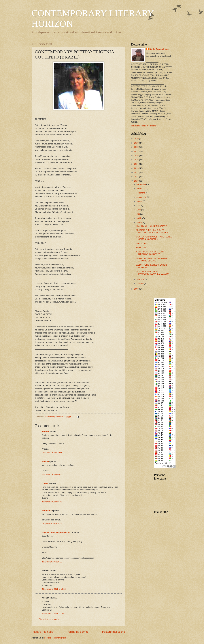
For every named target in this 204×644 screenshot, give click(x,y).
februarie (141, 279)
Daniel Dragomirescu (159, 49)
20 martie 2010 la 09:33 (52, 474)
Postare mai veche (114, 632)
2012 (137, 172)
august (140, 201)
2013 (137, 168)
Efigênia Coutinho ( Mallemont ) (56, 532)
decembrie (141, 184)
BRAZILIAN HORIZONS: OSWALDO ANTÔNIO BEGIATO (152, 259)
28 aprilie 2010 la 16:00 (52, 562)
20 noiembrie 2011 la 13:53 (54, 614)
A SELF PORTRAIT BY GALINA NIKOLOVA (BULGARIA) (150, 253)
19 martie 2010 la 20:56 (52, 453)
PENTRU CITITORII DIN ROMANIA (152, 226)
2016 (137, 156)
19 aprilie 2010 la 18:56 (52, 523)
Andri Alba (47, 510)
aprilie (139, 218)
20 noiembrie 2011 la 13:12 (54, 589)
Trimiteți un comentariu (49, 619)
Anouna (45, 431)
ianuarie (140, 284)
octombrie (141, 193)
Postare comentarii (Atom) (56, 638)
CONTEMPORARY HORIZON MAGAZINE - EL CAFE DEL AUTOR (153, 273)
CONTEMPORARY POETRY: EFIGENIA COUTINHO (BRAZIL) (154, 238)
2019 (137, 143)
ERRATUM (141, 247)
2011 (137, 177)
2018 (137, 147)
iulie (138, 205)
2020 (137, 139)
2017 (137, 151)
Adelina (45, 461)
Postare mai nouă (42, 632)
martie (139, 222)
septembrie (142, 197)
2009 (137, 289)
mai (138, 214)
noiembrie (141, 189)
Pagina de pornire (78, 632)
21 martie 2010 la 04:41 (52, 502)
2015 (137, 160)
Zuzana (45, 483)
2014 (137, 164)
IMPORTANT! (142, 243)
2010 (137, 181)
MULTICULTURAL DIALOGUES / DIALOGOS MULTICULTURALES (152, 231)
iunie (139, 210)
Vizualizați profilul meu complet (145, 126)
